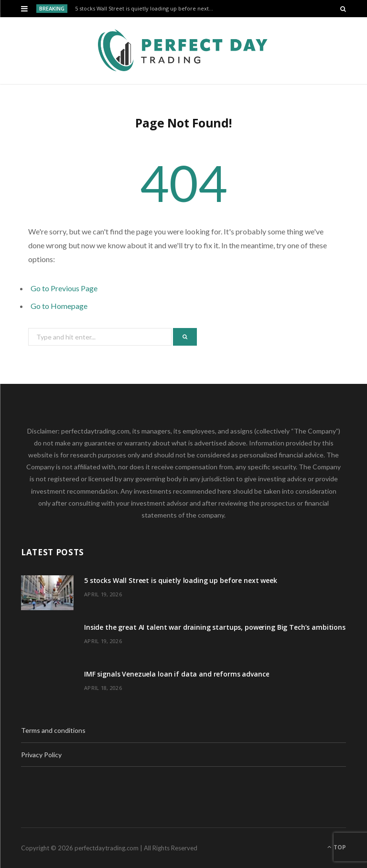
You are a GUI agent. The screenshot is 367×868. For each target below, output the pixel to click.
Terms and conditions (53, 730)
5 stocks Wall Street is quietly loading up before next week (147, 9)
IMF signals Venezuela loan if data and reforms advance (177, 674)
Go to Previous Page (64, 288)
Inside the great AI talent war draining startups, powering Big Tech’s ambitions (215, 627)
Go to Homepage (59, 306)
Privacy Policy (41, 755)
